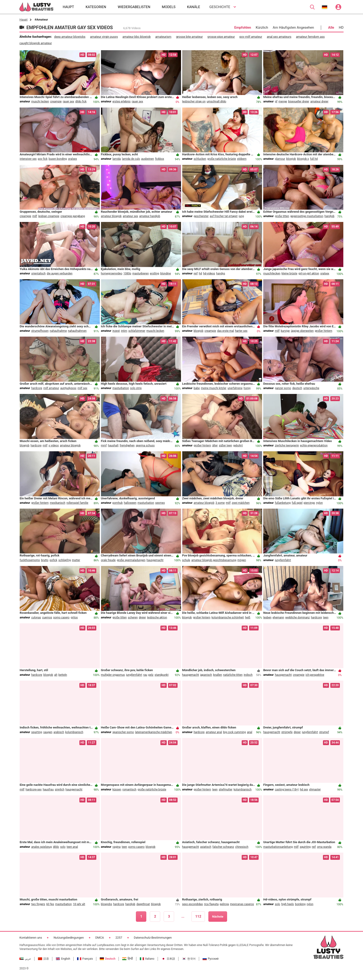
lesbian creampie (49, 216)
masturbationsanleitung (278, 847)
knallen (218, 675)
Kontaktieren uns (31, 938)
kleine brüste (289, 273)
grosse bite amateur (189, 37)
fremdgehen (127, 445)
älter (215, 445)
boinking (300, 904)
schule (186, 560)
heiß (248, 617)
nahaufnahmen (77, 331)
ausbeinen (148, 159)
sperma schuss (145, 445)
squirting (37, 732)
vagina (117, 847)
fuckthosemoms (30, 560)
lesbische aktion (157, 617)
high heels (288, 904)
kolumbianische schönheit (228, 617)
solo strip (136, 388)
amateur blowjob (111, 216)
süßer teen (225, 445)
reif (196, 273)
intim (124, 331)
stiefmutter (226, 790)
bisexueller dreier (299, 101)
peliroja (224, 904)
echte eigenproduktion (314, 445)
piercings (309, 503)
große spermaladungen (131, 560)
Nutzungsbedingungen (69, 938)
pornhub (118, 503)
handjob (330, 216)
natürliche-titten (233, 675)
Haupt (23, 20)
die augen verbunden (60, 273)
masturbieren (141, 273)
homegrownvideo (112, 273)
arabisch (59, 732)
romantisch (129, 790)
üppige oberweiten (302, 331)
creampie (56, 101)
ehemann (278, 617)
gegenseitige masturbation (307, 216)
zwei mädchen (241, 503)
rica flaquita (211, 904)
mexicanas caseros (242, 904)
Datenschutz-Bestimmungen (153, 938)
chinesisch (242, 847)
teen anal (72, 847)
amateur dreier (319, 101)
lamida (117, 159)
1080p (127, 273)
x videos (54, 445)
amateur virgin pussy (104, 37)
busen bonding (58, 159)
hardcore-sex (34, 790)
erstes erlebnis (122, 101)
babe (197, 388)
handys (221, 273)
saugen (48, 732)
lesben (267, 617)
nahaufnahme (58, 331)
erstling (155, 273)
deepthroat (143, 904)
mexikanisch (58, 503)
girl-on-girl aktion (309, 273)
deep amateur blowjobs (70, 37)
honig (247, 388)
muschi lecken (40, 101)
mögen (242, 560)
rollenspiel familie (77, 503)
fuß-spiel (297, 503)
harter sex (241, 331)
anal (250, 732)
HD (341, 28)
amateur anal (214, 732)
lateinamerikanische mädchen (153, 732)
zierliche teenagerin (287, 445)
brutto (45, 560)
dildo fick (81, 101)
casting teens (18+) (287, 790)
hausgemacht (155, 560)
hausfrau (48, 790)
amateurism (163, 37)
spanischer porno (123, 732)
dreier (142, 617)
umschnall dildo (216, 101)
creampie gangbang (73, 216)
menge (283, 101)
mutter (76, 560)
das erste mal (225, 331)
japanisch (206, 675)
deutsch (297, 388)
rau (145, 675)
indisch (248, 675)
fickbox (160, 159)
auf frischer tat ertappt (224, 216)
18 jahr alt (79, 904)
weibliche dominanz (297, 617)
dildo (56, 847)
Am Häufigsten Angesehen (293, 28)
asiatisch (206, 847)
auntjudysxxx (68, 388)
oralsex (73, 159)
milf (35, 216)
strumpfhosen (40, 331)
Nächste (218, 917)
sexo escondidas (193, 904)
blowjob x (303, 159)
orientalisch (38, 273)
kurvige (285, 331)
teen (326, 617)
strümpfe (287, 732)
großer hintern (324, 331)
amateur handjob (150, 216)
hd (200, 273)
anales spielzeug (42, 847)
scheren (133, 617)
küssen (117, 790)
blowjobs (106, 904)
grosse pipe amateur (221, 37)
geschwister (201, 216)
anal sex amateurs (279, 37)
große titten (282, 216)
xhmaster (315, 790)
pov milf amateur (251, 37)
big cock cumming (235, 732)
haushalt (113, 445)
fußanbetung (283, 503)
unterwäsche (311, 388)
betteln (63, 675)
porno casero (61, 617)
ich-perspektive (315, 675)
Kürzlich (262, 28)
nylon (319, 503)
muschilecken (272, 273)
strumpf (324, 732)
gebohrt (238, 445)
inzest (116, 331)
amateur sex (130, 216)
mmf (104, 445)
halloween (130, 503)
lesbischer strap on (194, 101)
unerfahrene (235, 388)
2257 (119, 938)
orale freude (108, 560)
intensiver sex (28, 159)
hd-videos (209, 273)
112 (198, 916)
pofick (53, 560)
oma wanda (324, 847)
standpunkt (162, 675)
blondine (166, 273)
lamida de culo (131, 159)
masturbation (121, 388)
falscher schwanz (223, 847)
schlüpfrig (64, 560)
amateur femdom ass (310, 37)
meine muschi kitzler (214, 388)
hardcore (37, 388)
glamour (280, 159)
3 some (220, 503)
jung (241, 216)
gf (276, 101)
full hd (314, 159)
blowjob (291, 159)
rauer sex (68, 101)
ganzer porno (283, 388)
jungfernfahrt (283, 560)
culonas (36, 617)
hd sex (304, 790)
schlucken (200, 159)
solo (63, 847)
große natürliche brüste (222, 159)
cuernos (47, 617)
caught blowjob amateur (36, 43)
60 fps (50, 904)
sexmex (160, 503)
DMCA (100, 938)
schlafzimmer (137, 331)
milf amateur (51, 388)
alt (56, 675)
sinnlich (60, 790)
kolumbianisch (74, 732)
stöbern (242, 159)
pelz (151, 675)
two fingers (38, 904)
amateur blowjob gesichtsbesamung (214, 560)
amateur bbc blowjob (137, 37)
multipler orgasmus (113, 675)
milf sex (82, 388)
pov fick (43, 159)
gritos (74, 617)
